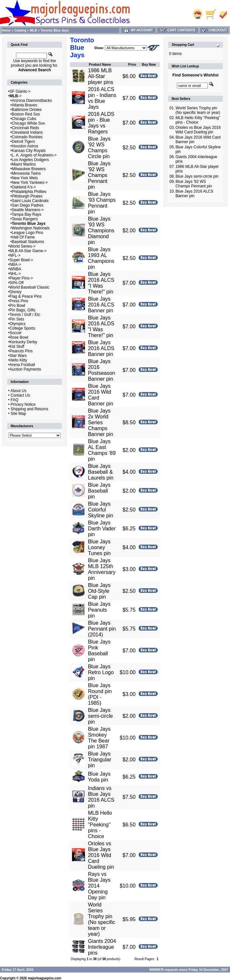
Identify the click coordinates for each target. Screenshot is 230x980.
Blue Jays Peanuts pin (99, 610)
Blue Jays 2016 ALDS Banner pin (101, 348)
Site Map (18, 414)
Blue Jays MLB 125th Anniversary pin (102, 569)
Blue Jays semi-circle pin (100, 716)
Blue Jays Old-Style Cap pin (99, 591)
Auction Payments (25, 369)
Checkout (214, 30)
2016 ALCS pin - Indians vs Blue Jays (102, 98)
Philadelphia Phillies (29, 192)
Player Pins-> (21, 278)
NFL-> (15, 255)
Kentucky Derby (23, 342)
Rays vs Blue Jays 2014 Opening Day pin (99, 886)
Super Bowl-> (21, 260)
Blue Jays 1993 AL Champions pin (101, 258)
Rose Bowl (19, 337)
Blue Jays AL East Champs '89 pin (102, 450)
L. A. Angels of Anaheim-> (34, 155)
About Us (18, 391)
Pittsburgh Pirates (27, 196)
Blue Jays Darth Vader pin (102, 529)
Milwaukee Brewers (29, 169)
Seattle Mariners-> (28, 210)
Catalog (20, 30)
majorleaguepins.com (44, 978)
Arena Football (22, 365)
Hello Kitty (18, 360)
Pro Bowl (17, 306)
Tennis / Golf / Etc (25, 315)
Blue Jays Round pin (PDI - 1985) (100, 694)
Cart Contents (178, 30)
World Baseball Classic (29, 287)
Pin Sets (17, 319)
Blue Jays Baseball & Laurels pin (101, 472)
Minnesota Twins (26, 173)
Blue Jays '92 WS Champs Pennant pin (99, 175)
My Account (138, 30)
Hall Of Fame (23, 237)
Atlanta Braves (24, 105)
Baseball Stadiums (28, 242)
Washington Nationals (31, 228)
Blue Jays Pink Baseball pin (99, 651)
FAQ (15, 400)
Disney (15, 292)
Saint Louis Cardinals (30, 201)
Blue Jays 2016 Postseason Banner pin (102, 370)
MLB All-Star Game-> (28, 251)
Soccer (15, 333)
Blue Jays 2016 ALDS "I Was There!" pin (101, 327)
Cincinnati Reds (25, 128)
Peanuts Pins (21, 351)
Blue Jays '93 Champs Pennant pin (102, 203)
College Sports (22, 328)
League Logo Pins (28, 233)
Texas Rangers (25, 219)
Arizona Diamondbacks (32, 101)
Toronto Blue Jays (55, 30)
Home (6, 30)
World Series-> (22, 246)
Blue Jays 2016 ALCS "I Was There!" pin (101, 283)
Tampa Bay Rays (27, 214)
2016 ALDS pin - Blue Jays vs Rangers (101, 123)
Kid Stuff (17, 347)
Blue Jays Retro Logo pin (101, 672)
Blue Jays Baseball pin (99, 491)
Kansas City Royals (29, 151)
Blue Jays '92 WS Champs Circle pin (99, 148)
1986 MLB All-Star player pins (101, 76)
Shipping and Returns (29, 409)
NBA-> (15, 265)
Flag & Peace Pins (26, 296)
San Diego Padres (28, 205)
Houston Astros (25, 146)
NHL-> (15, 274)
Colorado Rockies (27, 137)
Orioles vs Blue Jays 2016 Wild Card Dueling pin (101, 855)
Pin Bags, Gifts (22, 310)
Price (132, 65)
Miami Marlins (24, 164)
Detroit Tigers (23, 142)
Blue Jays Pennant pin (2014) (102, 629)
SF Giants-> (20, 91)
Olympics (17, 324)
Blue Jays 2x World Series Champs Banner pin (101, 422)
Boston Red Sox (26, 114)
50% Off (16, 283)
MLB (34, 30)
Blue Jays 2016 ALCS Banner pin (101, 305)
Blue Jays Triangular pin (100, 760)
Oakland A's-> (24, 187)
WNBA (15, 269)
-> (15, 96)
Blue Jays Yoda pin (99, 777)
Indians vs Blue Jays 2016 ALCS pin (101, 797)
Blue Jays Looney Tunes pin (99, 547)
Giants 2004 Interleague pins (102, 947)
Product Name (100, 65)
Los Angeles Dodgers (30, 160)
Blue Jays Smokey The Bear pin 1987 (99, 738)
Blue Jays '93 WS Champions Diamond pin (101, 231)
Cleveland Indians (27, 132)
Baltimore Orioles (27, 110)
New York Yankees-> (30, 183)
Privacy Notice (23, 404)
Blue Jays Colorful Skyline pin (101, 510)
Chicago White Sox (28, 123)
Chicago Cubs (24, 119)
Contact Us (20, 395)
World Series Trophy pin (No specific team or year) (102, 919)
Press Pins (19, 301)
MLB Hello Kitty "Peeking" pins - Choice (100, 825)
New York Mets (25, 178)
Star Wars (18, 356)
